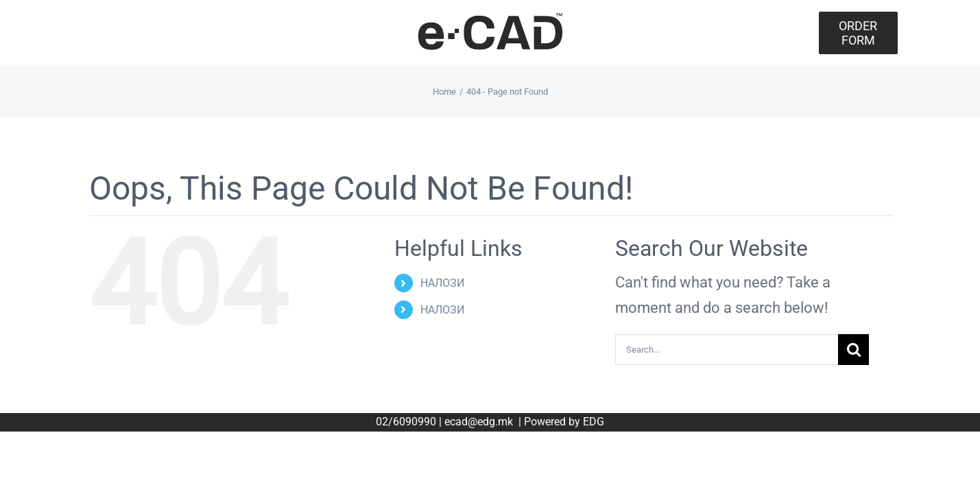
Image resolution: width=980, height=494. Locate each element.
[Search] (853, 350)
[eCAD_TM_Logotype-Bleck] (490, 17)
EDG (594, 422)
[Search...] (727, 350)
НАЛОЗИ (442, 283)
